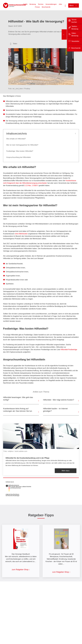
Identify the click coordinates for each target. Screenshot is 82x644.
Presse (37, 7)
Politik (25, 4)
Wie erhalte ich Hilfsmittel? (16, 139)
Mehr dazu (66, 471)
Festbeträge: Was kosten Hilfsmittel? (20, 151)
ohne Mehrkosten (21, 234)
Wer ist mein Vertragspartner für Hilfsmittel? (22, 145)
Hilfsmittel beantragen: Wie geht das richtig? (18, 399)
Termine (41, 4)
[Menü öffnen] (74, 6)
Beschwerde (46, 7)
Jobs (60, 4)
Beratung (33, 4)
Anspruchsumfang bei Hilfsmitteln (19, 157)
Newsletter (75, 41)
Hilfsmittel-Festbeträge (69, 350)
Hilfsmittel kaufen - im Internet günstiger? (55, 410)
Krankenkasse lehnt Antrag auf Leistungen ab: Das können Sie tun (18, 410)
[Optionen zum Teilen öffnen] (14, 44)
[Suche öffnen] (65, 5)
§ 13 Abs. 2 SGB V (31, 186)
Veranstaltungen (51, 4)
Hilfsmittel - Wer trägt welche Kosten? (59, 400)
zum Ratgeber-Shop (20, 570)
